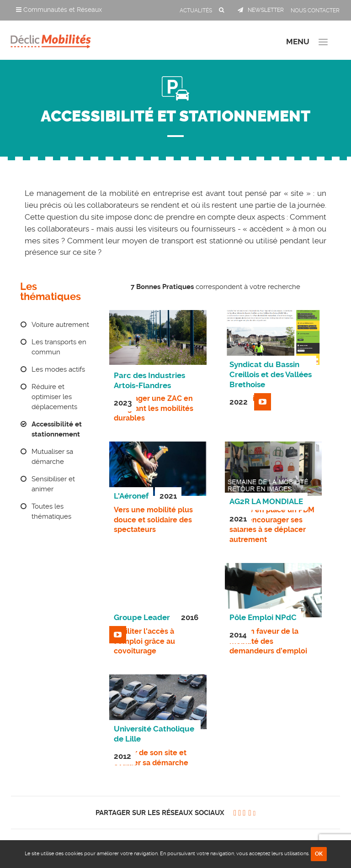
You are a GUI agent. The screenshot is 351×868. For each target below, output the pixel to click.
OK (319, 854)
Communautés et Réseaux (59, 10)
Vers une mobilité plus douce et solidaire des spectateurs (153, 520)
